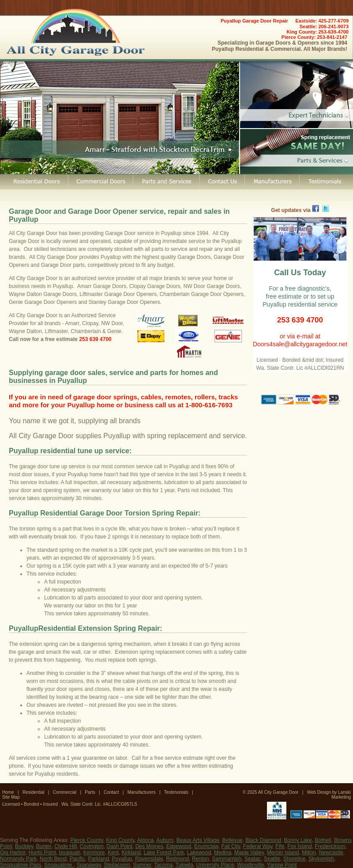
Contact (111, 792)
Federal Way (258, 846)
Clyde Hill (66, 846)
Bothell (323, 840)
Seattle (272, 859)
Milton (309, 853)
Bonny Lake (298, 840)
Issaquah (69, 853)
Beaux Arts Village (198, 840)
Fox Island (299, 846)
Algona (145, 840)
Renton (201, 859)
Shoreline (295, 859)
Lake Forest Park (164, 853)
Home (8, 792)
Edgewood (179, 846)
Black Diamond (263, 840)
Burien (44, 846)
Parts (90, 792)
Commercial (65, 792)
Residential (33, 792)
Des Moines (149, 846)
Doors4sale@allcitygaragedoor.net (300, 344)
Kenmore (94, 853)
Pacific (77, 859)
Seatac (253, 859)
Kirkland (131, 853)
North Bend (53, 859)
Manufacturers (142, 792)
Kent (113, 853)
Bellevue (232, 840)
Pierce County (86, 840)
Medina (223, 853)
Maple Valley (249, 853)
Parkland (98, 859)
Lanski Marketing (341, 795)
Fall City (230, 846)
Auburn (165, 840)
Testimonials (176, 792)
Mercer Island (283, 853)
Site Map (11, 797)
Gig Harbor (13, 853)
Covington (92, 846)
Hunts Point (42, 853)
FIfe (280, 846)
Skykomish (321, 859)
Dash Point (119, 846)
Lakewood (199, 853)
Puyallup (122, 859)
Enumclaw (206, 846)
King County (120, 840)
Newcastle (331, 853)
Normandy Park (18, 859)
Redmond (177, 859)
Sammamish (227, 859)
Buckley (24, 846)
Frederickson (330, 846)
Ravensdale (149, 859)
